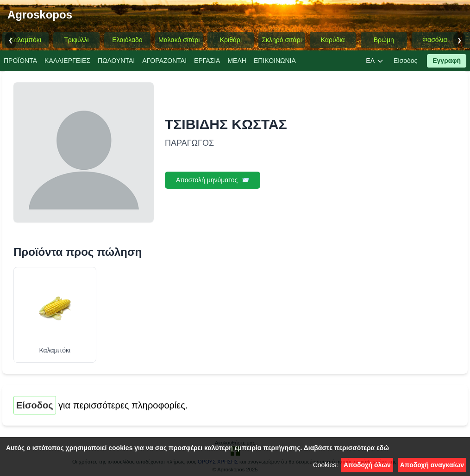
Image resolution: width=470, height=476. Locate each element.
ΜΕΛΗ (237, 61)
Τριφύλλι (76, 40)
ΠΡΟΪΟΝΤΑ (20, 61)
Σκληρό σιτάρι (282, 40)
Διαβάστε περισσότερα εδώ (346, 448)
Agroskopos (40, 15)
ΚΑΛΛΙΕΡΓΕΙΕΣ (67, 61)
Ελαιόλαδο (127, 40)
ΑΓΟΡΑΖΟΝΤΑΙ (164, 61)
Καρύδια (333, 40)
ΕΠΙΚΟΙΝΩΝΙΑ (275, 61)
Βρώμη (384, 40)
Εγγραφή (447, 61)
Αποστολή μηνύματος (213, 180)
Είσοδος (405, 61)
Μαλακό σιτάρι (179, 40)
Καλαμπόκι (25, 40)
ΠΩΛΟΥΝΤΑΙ (116, 61)
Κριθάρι (231, 40)
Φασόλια (435, 40)
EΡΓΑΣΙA (207, 61)
